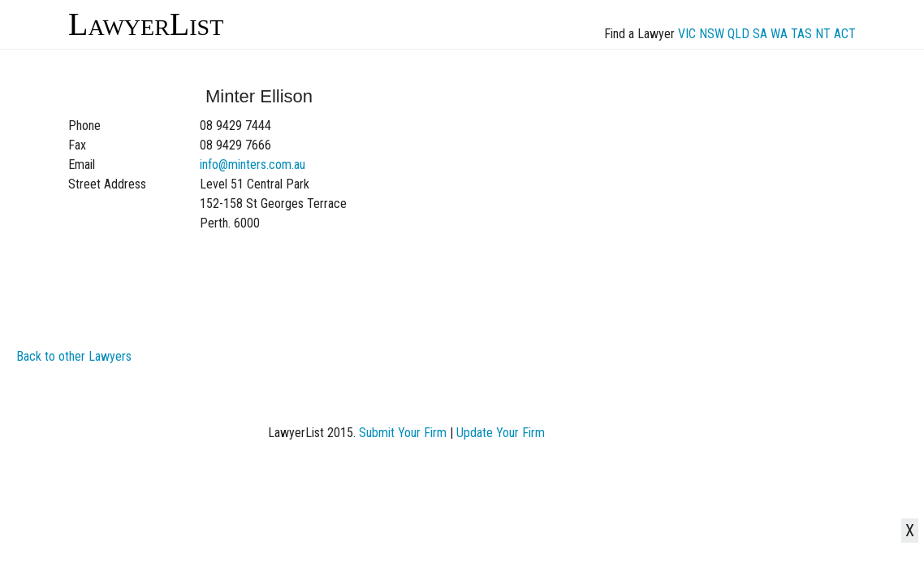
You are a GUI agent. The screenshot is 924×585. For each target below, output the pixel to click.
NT (823, 34)
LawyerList (146, 24)
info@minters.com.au (253, 165)
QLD (738, 34)
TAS (801, 34)
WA (779, 34)
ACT (845, 34)
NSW (712, 34)
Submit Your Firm (403, 433)
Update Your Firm (501, 433)
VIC (687, 34)
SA (760, 34)
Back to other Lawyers (74, 356)
